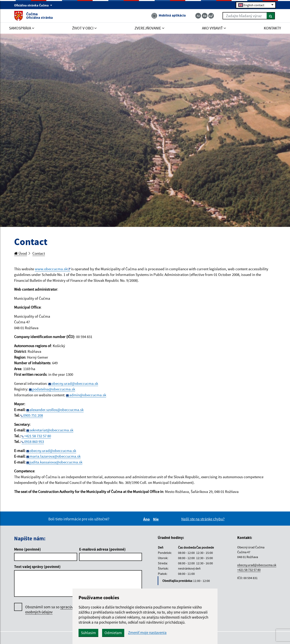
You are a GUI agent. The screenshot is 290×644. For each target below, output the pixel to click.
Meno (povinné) (27, 549)
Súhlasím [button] (88, 633)
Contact (39, 253)
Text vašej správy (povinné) (37, 567)
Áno (147, 519)
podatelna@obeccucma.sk (54, 389)
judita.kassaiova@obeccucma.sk (56, 462)
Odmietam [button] (113, 633)
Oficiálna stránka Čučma (33, 5)
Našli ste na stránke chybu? (203, 519)
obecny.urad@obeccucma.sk (75, 383)
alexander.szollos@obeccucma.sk (57, 410)
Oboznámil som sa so (53, 610)
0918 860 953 (34, 442)
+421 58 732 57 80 (38, 436)
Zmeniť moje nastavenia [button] (147, 633)
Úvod (21, 253)
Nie (156, 519)
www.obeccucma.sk (51, 269)
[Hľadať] (271, 16)
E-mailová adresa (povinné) (102, 549)
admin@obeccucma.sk (88, 395)
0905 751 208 (33, 415)
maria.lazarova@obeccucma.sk (55, 456)
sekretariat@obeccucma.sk (51, 430)
